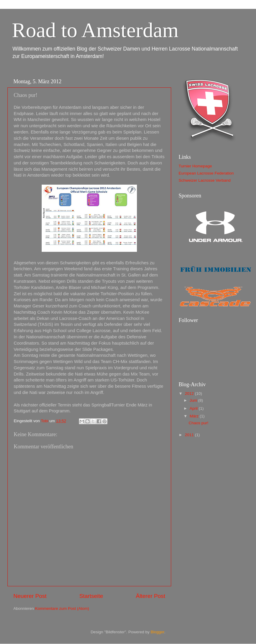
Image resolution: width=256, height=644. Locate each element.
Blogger (157, 632)
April (194, 408)
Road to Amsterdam (95, 30)
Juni (194, 400)
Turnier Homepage (195, 166)
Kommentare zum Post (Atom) (62, 608)
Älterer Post (150, 596)
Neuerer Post (30, 596)
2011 (190, 435)
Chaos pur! (199, 423)
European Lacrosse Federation (206, 173)
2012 (190, 394)
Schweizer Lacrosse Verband (205, 180)
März (195, 416)
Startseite (91, 596)
